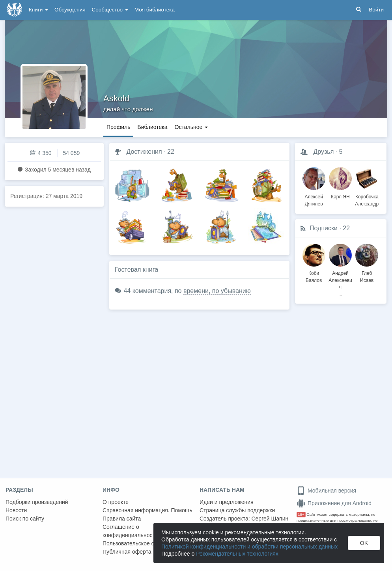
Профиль (118, 127)
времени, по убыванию (217, 291)
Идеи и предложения (227, 502)
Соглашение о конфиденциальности (130, 531)
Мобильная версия (326, 491)
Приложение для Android (334, 503)
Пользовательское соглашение (142, 543)
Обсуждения (70, 10)
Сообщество (110, 10)
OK (364, 543)
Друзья (323, 152)
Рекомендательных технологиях (237, 554)
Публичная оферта (127, 552)
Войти (376, 10)
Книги (38, 10)
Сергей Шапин (270, 519)
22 (171, 152)
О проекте (116, 502)
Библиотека (152, 127)
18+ (301, 514)
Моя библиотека (155, 10)
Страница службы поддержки (237, 510)
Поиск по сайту (25, 519)
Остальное (191, 127)
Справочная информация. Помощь (147, 510)
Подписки (324, 228)
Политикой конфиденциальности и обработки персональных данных (249, 547)
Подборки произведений (37, 502)
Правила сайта (122, 519)
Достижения (144, 152)
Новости (16, 510)
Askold (116, 98)
